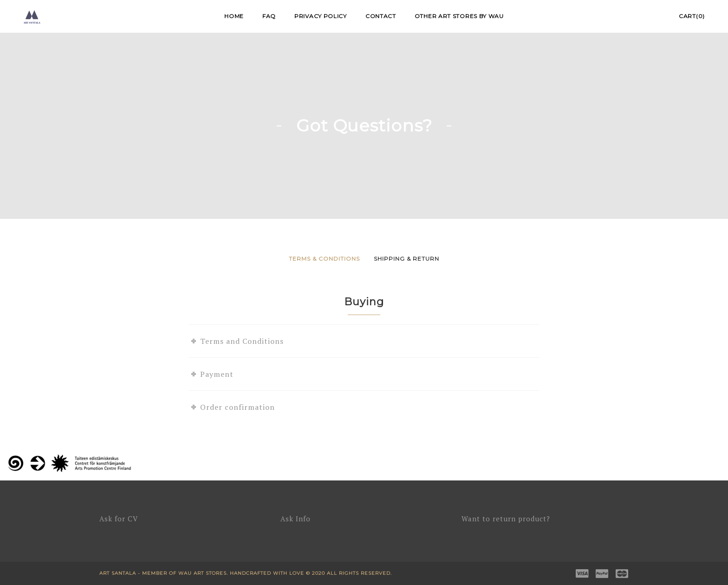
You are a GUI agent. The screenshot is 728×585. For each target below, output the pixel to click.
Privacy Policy (321, 16)
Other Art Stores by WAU (459, 16)
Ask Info (296, 519)
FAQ (269, 16)
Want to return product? (506, 519)
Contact (381, 16)
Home (234, 16)
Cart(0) (692, 16)
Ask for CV (119, 519)
